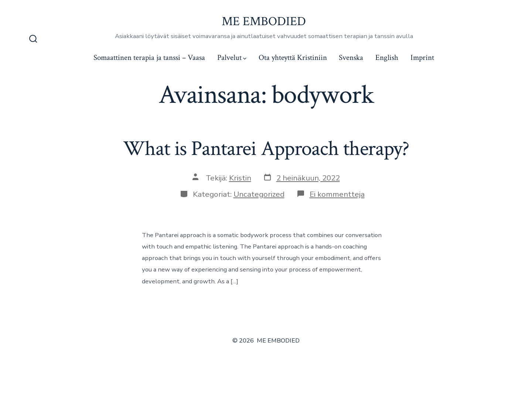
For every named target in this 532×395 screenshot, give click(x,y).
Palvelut (232, 58)
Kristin (240, 178)
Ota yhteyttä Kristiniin (293, 58)
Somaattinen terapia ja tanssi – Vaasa (149, 58)
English (387, 58)
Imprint (422, 58)
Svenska (351, 58)
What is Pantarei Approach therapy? (266, 149)
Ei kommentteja (337, 194)
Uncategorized (259, 194)
